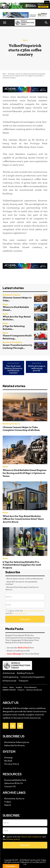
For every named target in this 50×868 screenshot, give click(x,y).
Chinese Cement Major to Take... (17, 299)
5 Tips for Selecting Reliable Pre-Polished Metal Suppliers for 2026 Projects (22, 565)
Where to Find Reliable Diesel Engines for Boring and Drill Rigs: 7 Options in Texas (25, 473)
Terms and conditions (34, 611)
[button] (5, 23)
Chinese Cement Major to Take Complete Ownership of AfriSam (21, 429)
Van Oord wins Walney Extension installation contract (13, 369)
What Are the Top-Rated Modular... (17, 318)
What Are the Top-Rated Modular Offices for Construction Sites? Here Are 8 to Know (23, 519)
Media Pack (23, 648)
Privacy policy (20, 613)
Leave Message (14, 654)
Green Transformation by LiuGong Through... (17, 346)
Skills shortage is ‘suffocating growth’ (37, 368)
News (25, 40)
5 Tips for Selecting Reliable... (14, 328)
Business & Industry (12, 342)
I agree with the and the (25, 612)
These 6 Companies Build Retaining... (17, 337)
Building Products (11, 295)
